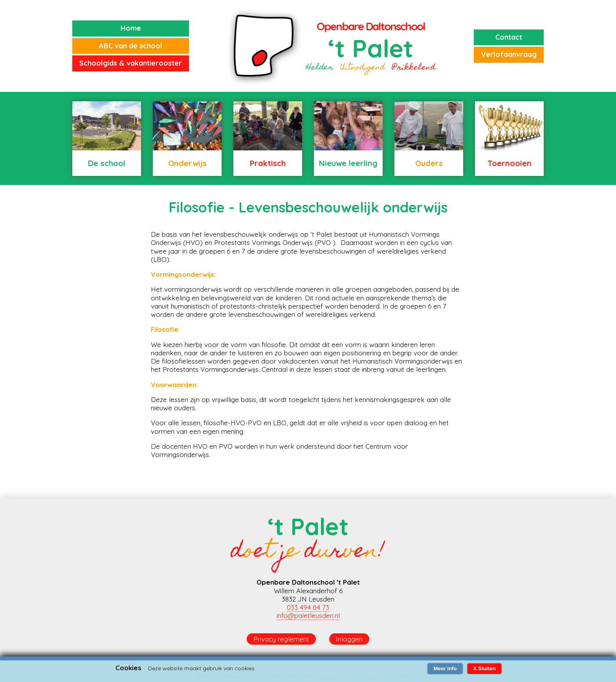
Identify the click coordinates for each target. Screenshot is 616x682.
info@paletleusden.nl (308, 615)
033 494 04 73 (308, 607)
